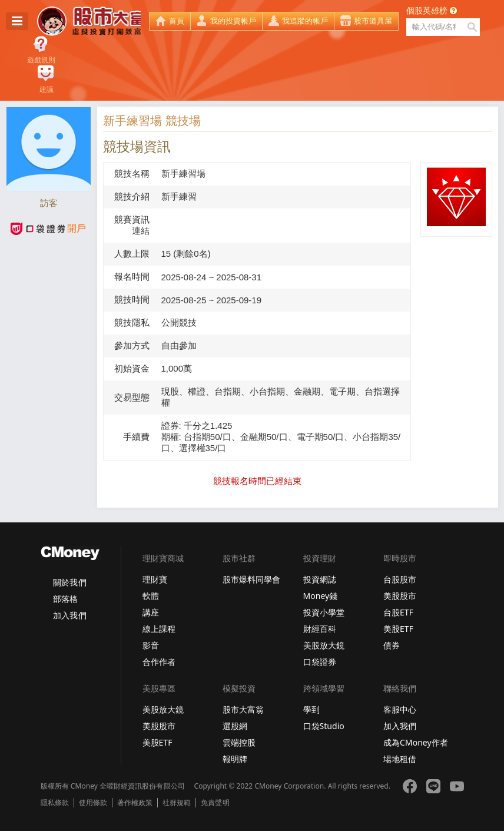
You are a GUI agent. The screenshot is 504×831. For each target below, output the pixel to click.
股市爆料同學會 (251, 579)
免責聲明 (215, 803)
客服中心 (400, 709)
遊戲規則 (41, 60)
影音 (151, 645)
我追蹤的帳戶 (305, 21)
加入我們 (69, 615)
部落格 (65, 599)
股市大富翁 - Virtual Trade (89, 21)
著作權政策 (135, 803)
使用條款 (93, 803)
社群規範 (177, 803)
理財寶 (155, 579)
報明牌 (235, 759)
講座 (151, 612)
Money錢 (321, 596)
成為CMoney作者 (416, 742)
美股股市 (400, 596)
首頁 (177, 21)
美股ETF (398, 629)
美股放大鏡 (324, 645)
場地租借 (400, 759)
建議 (47, 90)
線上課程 (159, 629)
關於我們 (69, 582)
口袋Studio (324, 726)
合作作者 (159, 662)
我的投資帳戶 (233, 21)
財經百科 (320, 629)
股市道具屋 (373, 21)
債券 (392, 645)
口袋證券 (320, 662)
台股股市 (400, 579)
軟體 (151, 596)
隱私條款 (55, 803)
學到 (311, 709)
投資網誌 (320, 579)
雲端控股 (239, 742)
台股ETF (398, 612)
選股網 (235, 726)
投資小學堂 (324, 612)
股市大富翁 (243, 709)
